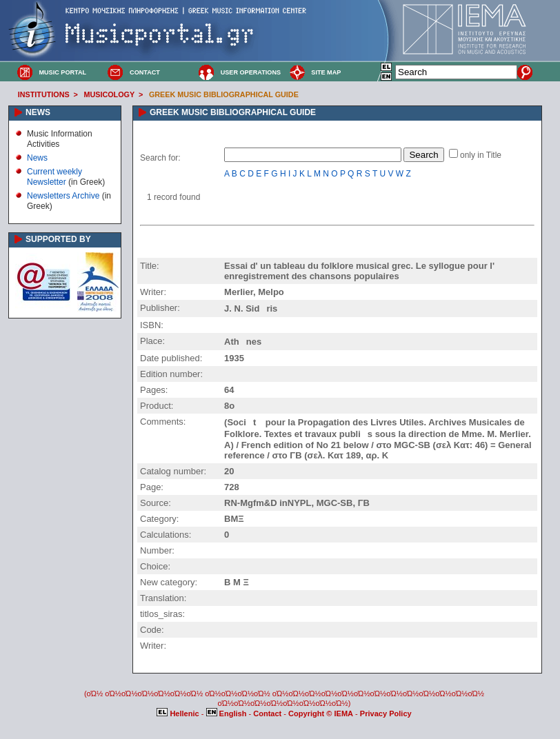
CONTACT (145, 72)
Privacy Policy (386, 713)
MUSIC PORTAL (62, 72)
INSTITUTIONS (44, 94)
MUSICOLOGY (109, 94)
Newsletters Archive (63, 196)
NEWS (38, 112)
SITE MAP (326, 72)
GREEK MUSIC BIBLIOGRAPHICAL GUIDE (224, 94)
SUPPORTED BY (58, 239)
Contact (268, 713)
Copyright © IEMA (321, 713)
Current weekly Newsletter (54, 176)
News (37, 158)
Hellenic (179, 713)
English (228, 713)
